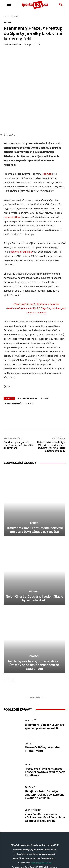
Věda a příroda (33, 776)
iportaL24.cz (14, 45)
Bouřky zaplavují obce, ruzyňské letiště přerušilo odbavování (18, 411)
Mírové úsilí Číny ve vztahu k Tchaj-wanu (42, 715)
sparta (30, 369)
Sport (15, 16)
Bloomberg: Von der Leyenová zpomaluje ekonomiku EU (45, 692)
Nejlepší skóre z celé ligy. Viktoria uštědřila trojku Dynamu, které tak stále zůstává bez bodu (51, 412)
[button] (61, 5)
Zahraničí (30, 686)
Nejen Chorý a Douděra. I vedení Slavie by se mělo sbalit (34, 564)
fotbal (45, 364)
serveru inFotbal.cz (21, 218)
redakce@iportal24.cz (41, 829)
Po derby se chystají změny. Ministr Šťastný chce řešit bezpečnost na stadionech (34, 631)
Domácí (34, 622)
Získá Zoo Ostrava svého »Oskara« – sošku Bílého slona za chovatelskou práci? (45, 783)
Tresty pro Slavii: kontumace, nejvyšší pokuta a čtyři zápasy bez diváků (34, 495)
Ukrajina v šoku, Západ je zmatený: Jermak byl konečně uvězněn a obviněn (45, 760)
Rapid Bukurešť (14, 369)
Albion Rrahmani (27, 364)
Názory (34, 557)
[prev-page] (6, 646)
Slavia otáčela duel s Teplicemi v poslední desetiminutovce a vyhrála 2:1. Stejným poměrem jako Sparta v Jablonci (36, 274)
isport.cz (47, 139)
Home (7, 16)
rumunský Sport (13, 183)
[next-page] (12, 646)
